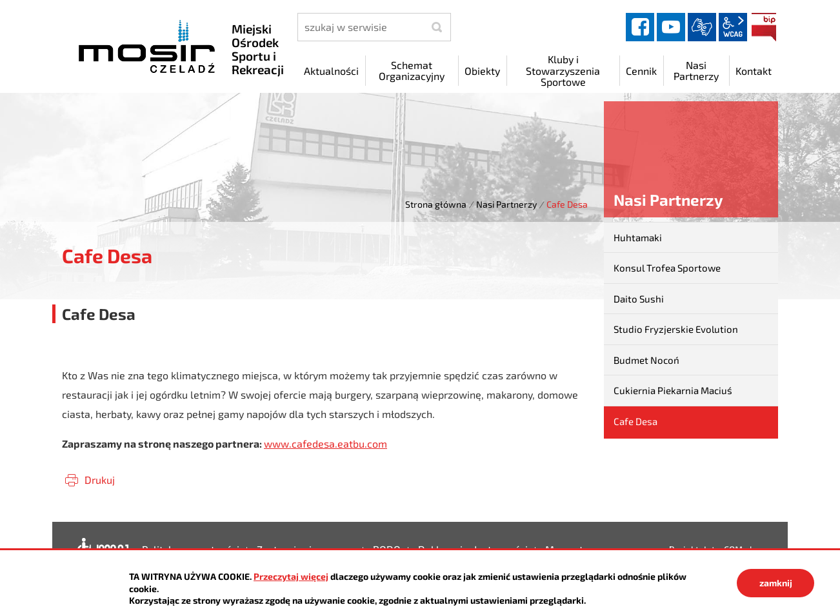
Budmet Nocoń (646, 360)
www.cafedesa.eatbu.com (325, 443)
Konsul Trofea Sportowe (667, 268)
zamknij (776, 583)
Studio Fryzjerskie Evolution (676, 329)
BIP (764, 27)
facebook (640, 27)
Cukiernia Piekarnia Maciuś (673, 390)
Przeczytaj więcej (291, 576)
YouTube (671, 27)
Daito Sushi (639, 299)
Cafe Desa (635, 421)
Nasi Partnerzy (506, 204)
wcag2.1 (733, 27)
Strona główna (436, 204)
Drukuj (100, 480)
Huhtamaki (638, 237)
